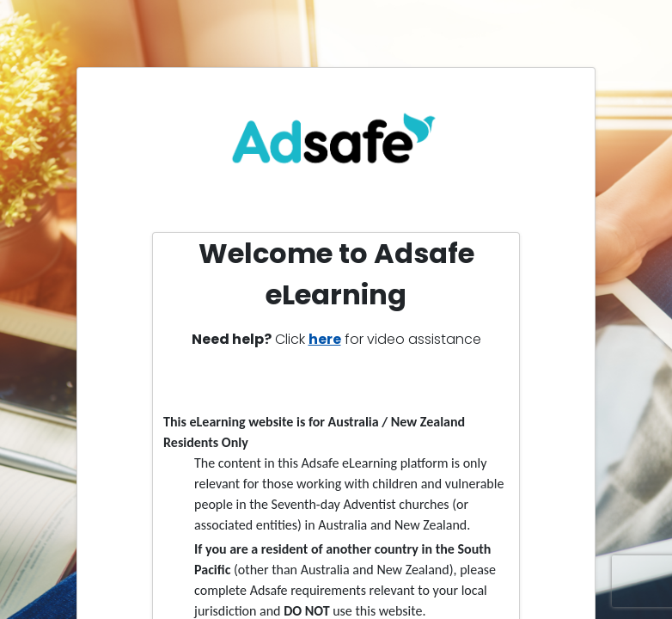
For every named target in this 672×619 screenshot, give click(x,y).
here (325, 339)
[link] (336, 146)
